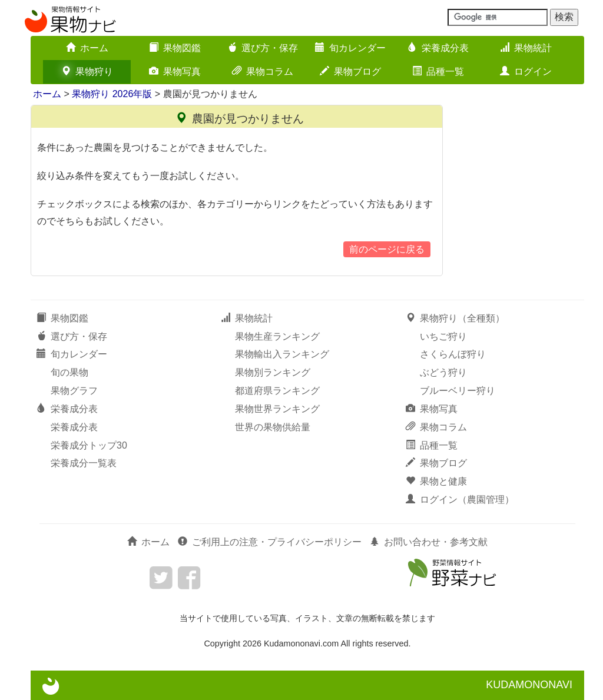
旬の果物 (69, 372)
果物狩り (87, 72)
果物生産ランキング (277, 336)
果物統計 (526, 48)
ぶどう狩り (443, 372)
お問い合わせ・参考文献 (429, 542)
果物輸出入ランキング (282, 354)
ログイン (526, 72)
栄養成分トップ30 (89, 445)
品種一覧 (438, 72)
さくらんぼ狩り (453, 354)
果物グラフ (74, 391)
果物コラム (263, 72)
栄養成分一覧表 (84, 463)
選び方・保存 (263, 48)
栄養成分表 (438, 48)
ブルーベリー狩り (458, 391)
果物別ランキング (273, 372)
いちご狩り (443, 336)
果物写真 (175, 72)
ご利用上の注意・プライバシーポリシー (270, 542)
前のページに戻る (387, 249)
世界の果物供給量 (273, 427)
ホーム (87, 48)
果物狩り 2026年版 (112, 94)
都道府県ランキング (277, 391)
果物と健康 (436, 481)
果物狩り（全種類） (455, 318)
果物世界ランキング (277, 409)
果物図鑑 (175, 48)
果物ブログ (350, 72)
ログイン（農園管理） (460, 500)
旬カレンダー (350, 48)
